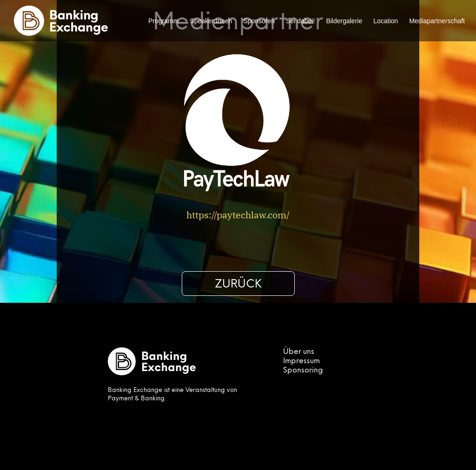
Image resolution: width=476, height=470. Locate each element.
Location (386, 21)
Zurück (238, 285)
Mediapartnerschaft (437, 21)
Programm (163, 21)
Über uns (299, 352)
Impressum (301, 361)
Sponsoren (259, 21)
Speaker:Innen (211, 21)
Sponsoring (303, 371)
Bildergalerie (344, 21)
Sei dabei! (300, 21)
